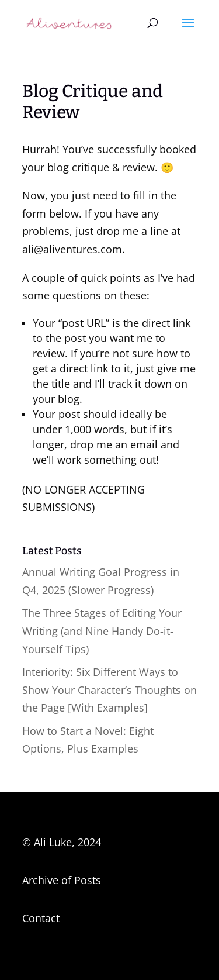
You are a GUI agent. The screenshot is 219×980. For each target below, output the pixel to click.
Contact (41, 918)
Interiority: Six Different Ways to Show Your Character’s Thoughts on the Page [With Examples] (109, 690)
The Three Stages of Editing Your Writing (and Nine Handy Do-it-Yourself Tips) (102, 631)
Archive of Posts (62, 880)
